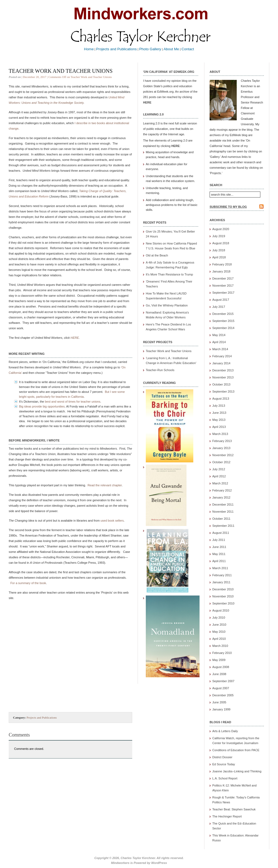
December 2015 (223, 314)
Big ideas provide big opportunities (42, 406)
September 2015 (223, 321)
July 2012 (219, 469)
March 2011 (220, 568)
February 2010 (222, 653)
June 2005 (219, 702)
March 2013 (220, 434)
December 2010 (223, 589)
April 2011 (219, 561)
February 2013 (222, 441)
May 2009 (219, 660)
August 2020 (221, 229)
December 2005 (223, 695)
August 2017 (221, 300)
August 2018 (221, 243)
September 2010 (223, 603)
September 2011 (223, 526)
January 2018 (221, 271)
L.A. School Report (225, 778)
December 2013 (223, 370)
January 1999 (221, 709)
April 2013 (219, 427)
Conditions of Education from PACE (236, 750)
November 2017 (223, 286)
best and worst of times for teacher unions (72, 402)
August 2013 (221, 399)
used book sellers (112, 521)
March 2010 (220, 646)
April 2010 (219, 639)
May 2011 (219, 554)
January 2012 (221, 497)
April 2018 (219, 257)
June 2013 (219, 413)
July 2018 (219, 250)
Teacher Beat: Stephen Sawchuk (234, 809)
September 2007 (223, 681)
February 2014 (222, 356)
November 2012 (223, 455)
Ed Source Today (224, 764)
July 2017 (219, 307)
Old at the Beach (157, 255)
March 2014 (220, 349)
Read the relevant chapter (105, 485)
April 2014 (219, 342)
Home (89, 49)
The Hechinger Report (227, 816)
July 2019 (219, 236)
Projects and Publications (116, 49)
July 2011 (219, 540)
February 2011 (222, 575)
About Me (171, 49)
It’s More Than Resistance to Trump (169, 274)
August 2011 (221, 533)
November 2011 (223, 512)
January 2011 (221, 582)
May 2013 (219, 420)
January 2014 (221, 363)
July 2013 (219, 406)
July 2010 (219, 618)
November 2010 (223, 596)
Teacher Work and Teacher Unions (61, 71)
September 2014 (223, 328)
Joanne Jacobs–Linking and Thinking (237, 771)
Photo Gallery (150, 49)
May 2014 (219, 335)
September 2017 (223, 293)
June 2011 (219, 547)
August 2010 (221, 610)
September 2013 (223, 391)
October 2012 (221, 462)
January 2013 (221, 448)
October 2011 (221, 519)
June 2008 (219, 674)
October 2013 (221, 384)
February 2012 (222, 490)
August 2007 (221, 688)
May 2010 (219, 632)
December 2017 (223, 278)
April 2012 (219, 476)
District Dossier (222, 757)
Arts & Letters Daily (225, 731)
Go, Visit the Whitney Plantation (167, 305)
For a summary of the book (28, 583)
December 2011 (223, 504)
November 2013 (223, 377)
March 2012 (220, 483)
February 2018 (222, 264)
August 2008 (221, 667)
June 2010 (219, 625)
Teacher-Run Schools (160, 370)
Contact (188, 49)
